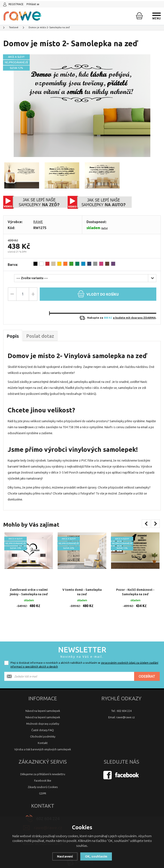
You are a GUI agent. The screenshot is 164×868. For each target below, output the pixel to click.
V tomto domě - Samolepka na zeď (82, 588)
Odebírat (147, 672)
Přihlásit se (33, 4)
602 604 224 (48, 814)
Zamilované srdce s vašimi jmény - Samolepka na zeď (29, 588)
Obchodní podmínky (43, 732)
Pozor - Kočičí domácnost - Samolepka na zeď (135, 588)
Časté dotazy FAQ (43, 726)
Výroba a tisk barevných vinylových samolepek (43, 745)
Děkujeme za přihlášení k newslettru (43, 770)
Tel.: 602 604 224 (121, 707)
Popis (13, 336)
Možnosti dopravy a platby (43, 719)
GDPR (43, 789)
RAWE (38, 222)
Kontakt (43, 739)
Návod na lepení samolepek (43, 707)
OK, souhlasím (96, 856)
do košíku (98, 294)
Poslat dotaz (40, 336)
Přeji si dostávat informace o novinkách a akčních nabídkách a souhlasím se (84, 660)
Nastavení (65, 856)
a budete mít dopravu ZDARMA (134, 318)
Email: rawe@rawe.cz (122, 713)
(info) (104, 228)
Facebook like (43, 776)
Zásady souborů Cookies (43, 783)
